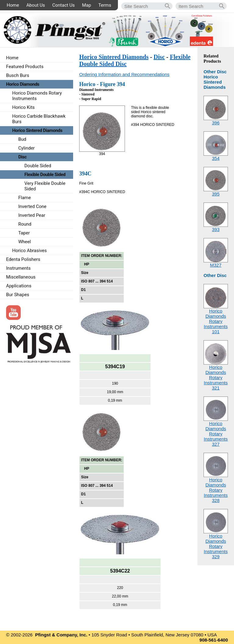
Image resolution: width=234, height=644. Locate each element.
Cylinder (27, 148)
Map (87, 5)
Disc (159, 57)
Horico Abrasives (30, 251)
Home (13, 5)
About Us (35, 5)
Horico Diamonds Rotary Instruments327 (216, 434)
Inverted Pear (32, 215)
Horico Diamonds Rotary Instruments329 (216, 546)
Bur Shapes (18, 295)
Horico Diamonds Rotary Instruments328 (216, 490)
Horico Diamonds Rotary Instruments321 (216, 377)
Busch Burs (18, 75)
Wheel (25, 242)
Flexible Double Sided (45, 175)
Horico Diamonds (23, 84)
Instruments (18, 268)
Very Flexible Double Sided (45, 186)
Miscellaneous (21, 277)
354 (216, 158)
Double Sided (38, 166)
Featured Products (25, 67)
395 (216, 194)
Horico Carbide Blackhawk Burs (39, 119)
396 (216, 123)
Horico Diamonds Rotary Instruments (37, 96)
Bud (22, 139)
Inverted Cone (32, 206)
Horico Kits (23, 107)
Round (25, 224)
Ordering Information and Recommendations (124, 74)
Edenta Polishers (23, 259)
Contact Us (64, 5)
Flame (25, 198)
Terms (105, 5)
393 (216, 229)
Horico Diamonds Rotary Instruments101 (216, 321)
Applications (19, 286)
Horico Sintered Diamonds (114, 57)
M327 (216, 265)
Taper (24, 233)
